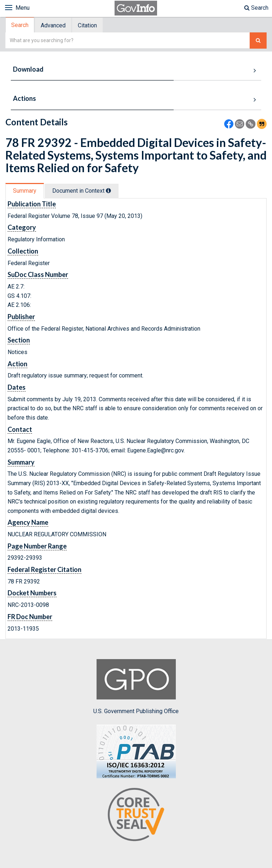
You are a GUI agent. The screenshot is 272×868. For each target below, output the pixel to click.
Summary (25, 191)
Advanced (53, 25)
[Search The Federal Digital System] (258, 41)
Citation (87, 25)
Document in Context (82, 191)
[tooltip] (108, 191)
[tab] (20, 25)
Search (256, 8)
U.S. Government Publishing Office (136, 687)
